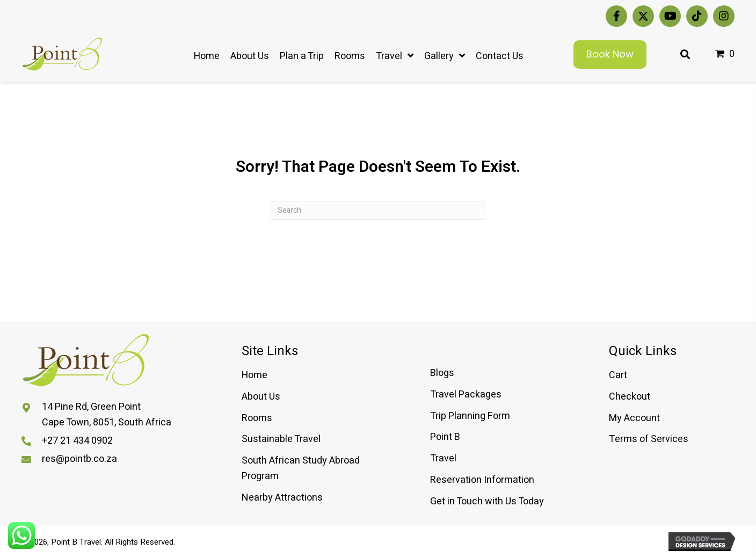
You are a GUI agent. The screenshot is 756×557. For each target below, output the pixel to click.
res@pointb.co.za (79, 459)
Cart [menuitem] (618, 375)
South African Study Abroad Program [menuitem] (301, 468)
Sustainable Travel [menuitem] (281, 439)
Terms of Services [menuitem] (649, 439)
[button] (616, 16)
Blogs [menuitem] (442, 373)
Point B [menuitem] (445, 437)
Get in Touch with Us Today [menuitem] (487, 501)
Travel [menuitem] (443, 458)
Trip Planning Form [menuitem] (470, 416)
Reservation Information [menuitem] (482, 480)
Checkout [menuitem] (630, 397)
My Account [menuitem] (634, 418)
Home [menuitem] (255, 375)
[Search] (378, 210)
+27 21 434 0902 (77, 441)
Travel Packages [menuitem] (466, 395)
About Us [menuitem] (261, 397)
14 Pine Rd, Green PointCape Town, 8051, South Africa (107, 415)
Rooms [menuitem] (257, 418)
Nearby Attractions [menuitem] (282, 498)
